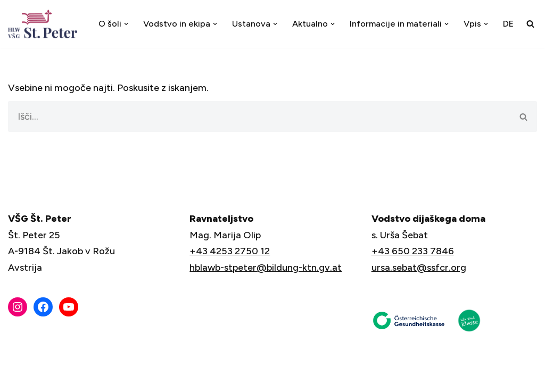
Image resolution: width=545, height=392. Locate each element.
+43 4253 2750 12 (230, 251)
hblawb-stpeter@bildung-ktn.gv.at (266, 268)
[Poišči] (530, 24)
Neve (20, 378)
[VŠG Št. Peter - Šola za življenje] (45, 24)
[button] (126, 24)
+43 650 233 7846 (413, 251)
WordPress (100, 378)
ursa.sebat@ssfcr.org (419, 268)
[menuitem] (508, 24)
